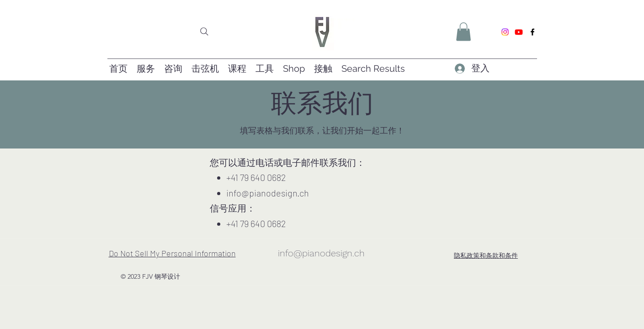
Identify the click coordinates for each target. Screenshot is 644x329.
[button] (463, 32)
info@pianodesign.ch (268, 193)
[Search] (204, 32)
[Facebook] (532, 32)
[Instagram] (505, 32)
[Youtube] (519, 32)
